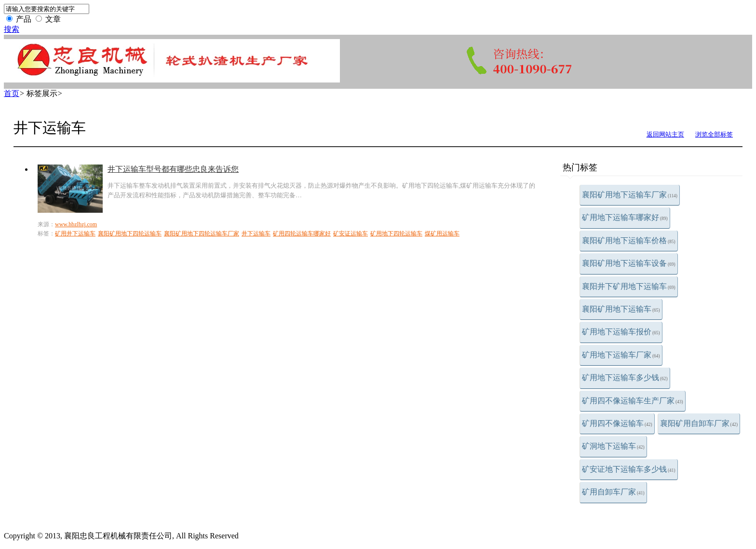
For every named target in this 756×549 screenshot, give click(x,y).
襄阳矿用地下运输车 (621, 309)
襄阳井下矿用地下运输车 (629, 286)
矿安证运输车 (351, 233)
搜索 (12, 29)
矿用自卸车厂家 (613, 492)
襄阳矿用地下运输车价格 (629, 240)
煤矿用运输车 (442, 233)
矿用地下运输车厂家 (621, 355)
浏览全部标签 (714, 134)
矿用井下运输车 (75, 233)
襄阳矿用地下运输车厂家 (630, 195)
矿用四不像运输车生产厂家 (633, 401)
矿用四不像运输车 (617, 423)
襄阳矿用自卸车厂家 (699, 423)
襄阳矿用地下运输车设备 (629, 263)
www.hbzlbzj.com (76, 224)
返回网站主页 (665, 134)
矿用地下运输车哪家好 (625, 217)
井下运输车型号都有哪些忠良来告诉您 (173, 169)
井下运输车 (256, 233)
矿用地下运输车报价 (621, 332)
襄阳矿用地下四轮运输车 (130, 233)
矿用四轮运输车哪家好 (302, 233)
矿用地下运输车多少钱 (625, 377)
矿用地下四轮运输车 (396, 233)
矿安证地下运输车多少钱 (629, 469)
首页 (12, 93)
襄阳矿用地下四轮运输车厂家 (202, 233)
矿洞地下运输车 (613, 446)
